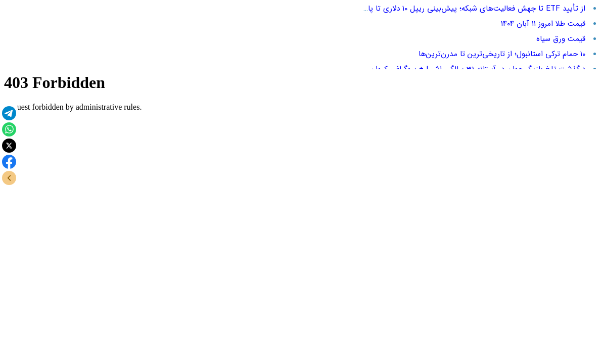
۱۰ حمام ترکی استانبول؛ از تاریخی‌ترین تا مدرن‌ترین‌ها (502, 54)
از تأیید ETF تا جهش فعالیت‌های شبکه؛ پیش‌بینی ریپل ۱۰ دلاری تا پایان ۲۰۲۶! (462, 9)
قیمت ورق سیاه (561, 39)
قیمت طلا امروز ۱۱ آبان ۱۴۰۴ (543, 24)
